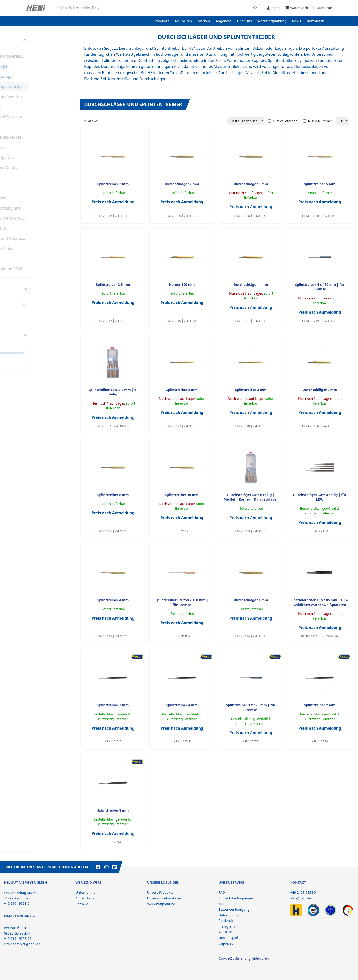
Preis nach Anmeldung (113, 202)
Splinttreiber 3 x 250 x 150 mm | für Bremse (182, 602)
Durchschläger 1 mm (251, 600)
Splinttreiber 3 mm (251, 390)
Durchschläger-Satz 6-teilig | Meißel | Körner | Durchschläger (251, 497)
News (297, 21)
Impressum (228, 943)
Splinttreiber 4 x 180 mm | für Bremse (320, 287)
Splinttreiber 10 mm (182, 495)
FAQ (222, 892)
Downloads (316, 21)
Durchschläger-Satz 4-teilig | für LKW (320, 497)
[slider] (69, 353)
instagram (227, 926)
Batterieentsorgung (234, 909)
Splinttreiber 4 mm (113, 600)
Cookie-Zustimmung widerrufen (244, 958)
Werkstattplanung (272, 21)
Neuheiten (184, 21)
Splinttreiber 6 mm (113, 495)
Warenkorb (296, 8)
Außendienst (85, 898)
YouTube (226, 932)
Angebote (224, 21)
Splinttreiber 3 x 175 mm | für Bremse (251, 707)
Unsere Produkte (160, 892)
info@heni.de (301, 898)
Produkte (162, 21)
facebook (226, 921)
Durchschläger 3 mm (320, 390)
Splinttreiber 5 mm (320, 184)
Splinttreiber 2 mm (113, 184)
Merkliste (323, 8)
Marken (204, 21)
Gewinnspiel (228, 938)
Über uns (244, 21)
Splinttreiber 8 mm (182, 390)
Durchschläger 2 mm (182, 184)
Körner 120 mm (182, 284)
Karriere (82, 904)
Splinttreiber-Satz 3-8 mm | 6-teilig (113, 392)
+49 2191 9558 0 (303, 892)
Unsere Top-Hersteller (164, 898)
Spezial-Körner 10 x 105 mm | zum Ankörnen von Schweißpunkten (320, 602)
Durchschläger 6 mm (251, 184)
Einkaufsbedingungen (236, 898)
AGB (222, 904)
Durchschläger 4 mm (251, 284)
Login (273, 8)
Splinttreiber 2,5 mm (113, 284)
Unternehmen (86, 892)
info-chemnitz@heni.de (22, 944)
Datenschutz (229, 915)
